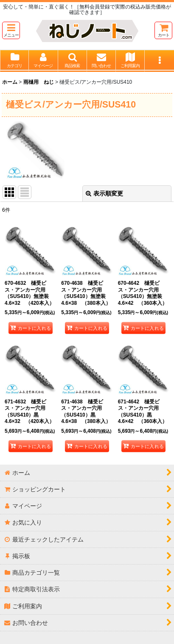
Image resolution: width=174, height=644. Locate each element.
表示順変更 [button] (104, 193)
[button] (11, 30)
